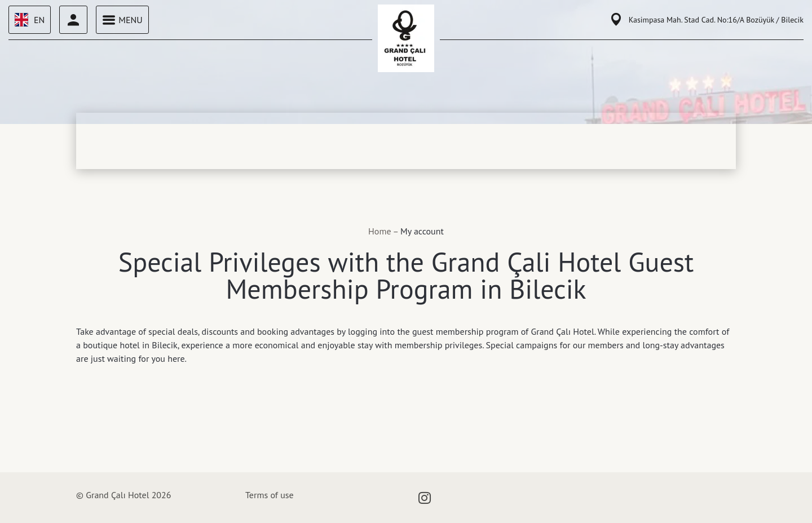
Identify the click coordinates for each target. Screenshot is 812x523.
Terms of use (270, 495)
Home (380, 231)
